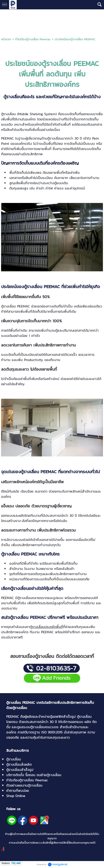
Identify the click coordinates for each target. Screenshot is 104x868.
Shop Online (16, 796)
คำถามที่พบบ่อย (18, 790)
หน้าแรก (6, 39)
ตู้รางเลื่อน (14, 759)
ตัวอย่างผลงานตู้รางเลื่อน (24, 785)
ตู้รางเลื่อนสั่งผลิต (19, 764)
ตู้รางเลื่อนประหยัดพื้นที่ (46, 627)
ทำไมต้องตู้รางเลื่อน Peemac (33, 39)
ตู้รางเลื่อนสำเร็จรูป (20, 770)
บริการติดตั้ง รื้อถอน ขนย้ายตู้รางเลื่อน (34, 775)
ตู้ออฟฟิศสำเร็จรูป (63, 716)
